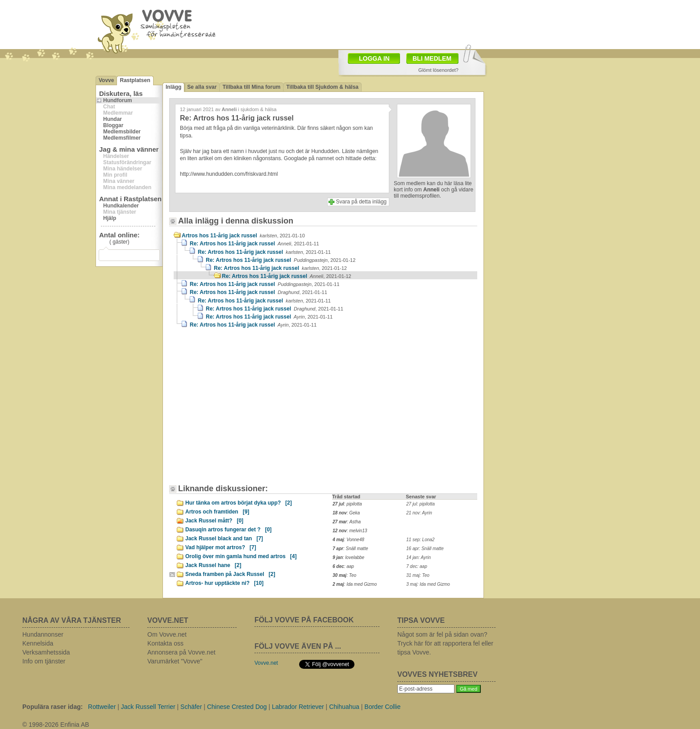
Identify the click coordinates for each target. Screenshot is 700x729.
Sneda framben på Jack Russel (230, 574)
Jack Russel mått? (214, 521)
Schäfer (191, 707)
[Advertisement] (250, 410)
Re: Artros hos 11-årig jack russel (254, 244)
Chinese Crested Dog (237, 707)
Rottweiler (102, 707)
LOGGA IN (374, 58)
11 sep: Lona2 (420, 540)
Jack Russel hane (213, 565)
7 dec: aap (417, 566)
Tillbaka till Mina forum (251, 87)
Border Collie (382, 707)
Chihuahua (344, 707)
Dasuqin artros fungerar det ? (228, 530)
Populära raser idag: (52, 707)
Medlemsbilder (122, 132)
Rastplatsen (135, 80)
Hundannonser (43, 634)
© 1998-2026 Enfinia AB (56, 725)
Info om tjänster (44, 661)
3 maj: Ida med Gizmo (428, 584)
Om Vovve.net (167, 634)
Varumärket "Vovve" (175, 661)
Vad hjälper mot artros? (221, 547)
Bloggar (113, 125)
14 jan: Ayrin (419, 557)
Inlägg (173, 87)
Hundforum (118, 100)
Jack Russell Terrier (148, 707)
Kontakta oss (165, 643)
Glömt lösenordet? (438, 70)
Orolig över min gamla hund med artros (241, 556)
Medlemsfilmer (122, 138)
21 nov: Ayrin (419, 513)
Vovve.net (266, 663)
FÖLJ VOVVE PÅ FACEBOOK (304, 620)
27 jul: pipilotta (421, 504)
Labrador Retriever (298, 707)
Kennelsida (38, 643)
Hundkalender (121, 206)
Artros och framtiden (217, 512)
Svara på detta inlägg (361, 202)
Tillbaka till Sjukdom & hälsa (322, 87)
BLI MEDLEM (432, 58)
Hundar (112, 119)
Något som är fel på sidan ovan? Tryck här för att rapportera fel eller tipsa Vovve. (445, 643)
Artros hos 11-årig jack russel (243, 236)
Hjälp (110, 218)
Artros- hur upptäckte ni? (224, 583)
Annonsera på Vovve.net (181, 652)
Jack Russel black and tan (224, 538)
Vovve (106, 80)
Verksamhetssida (46, 652)
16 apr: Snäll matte (425, 549)
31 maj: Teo (418, 575)
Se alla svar (202, 87)
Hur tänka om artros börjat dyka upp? (239, 503)
